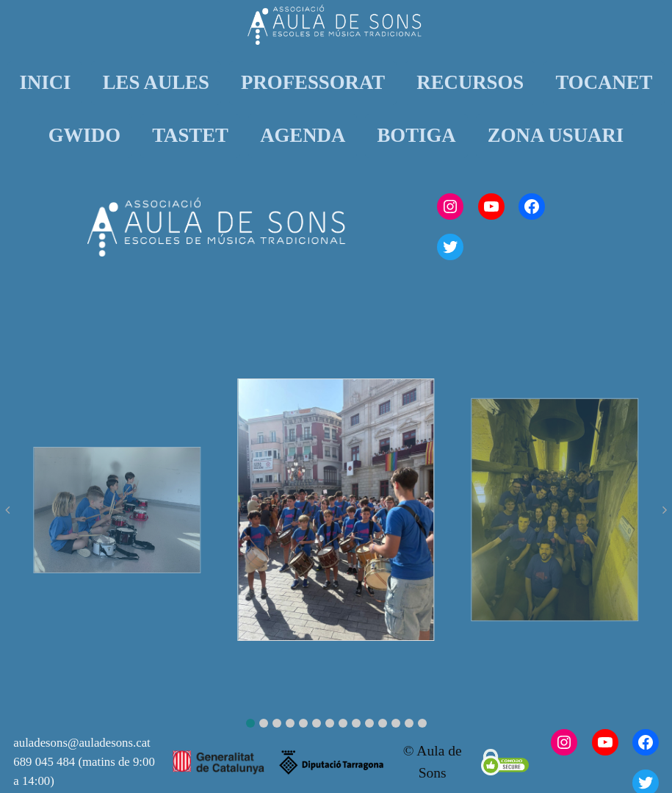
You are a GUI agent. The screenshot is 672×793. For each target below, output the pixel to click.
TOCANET (604, 82)
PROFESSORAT (313, 82)
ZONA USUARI (556, 135)
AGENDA (303, 135)
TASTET (190, 135)
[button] (250, 723)
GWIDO (84, 135)
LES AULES (156, 82)
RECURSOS (470, 82)
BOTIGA (416, 135)
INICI (45, 82)
